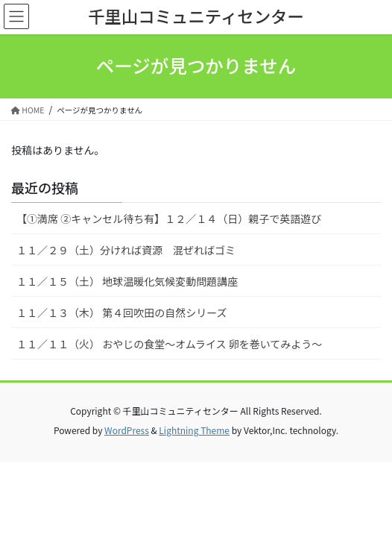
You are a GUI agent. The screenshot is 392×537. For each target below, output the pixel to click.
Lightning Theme (194, 430)
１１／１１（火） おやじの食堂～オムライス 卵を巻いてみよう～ (169, 344)
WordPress (127, 430)
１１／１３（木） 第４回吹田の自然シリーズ (121, 313)
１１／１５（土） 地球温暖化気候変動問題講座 (127, 281)
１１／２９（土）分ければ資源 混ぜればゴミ (126, 250)
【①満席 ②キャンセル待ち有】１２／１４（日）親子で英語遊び (169, 219)
